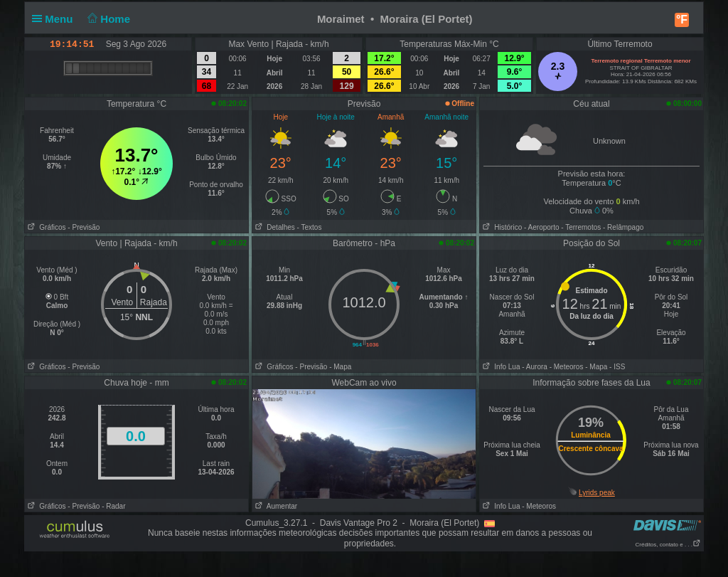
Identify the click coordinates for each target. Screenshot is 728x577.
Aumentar (275, 506)
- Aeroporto (541, 227)
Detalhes (274, 227)
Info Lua (500, 367)
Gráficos (45, 227)
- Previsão (84, 227)
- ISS (617, 367)
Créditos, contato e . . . (668, 545)
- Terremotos (581, 227)
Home (108, 19)
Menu (55, 19)
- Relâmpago (623, 227)
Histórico (501, 227)
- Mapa (340, 367)
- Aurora (535, 367)
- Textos (310, 227)
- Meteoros (567, 367)
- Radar (113, 506)
